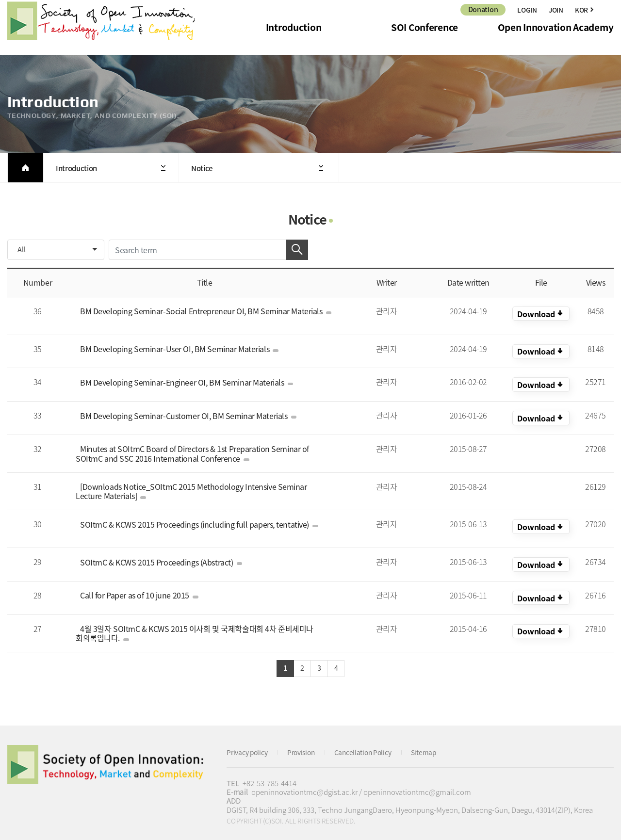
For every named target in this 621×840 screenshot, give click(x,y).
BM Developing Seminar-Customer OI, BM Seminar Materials (185, 411)
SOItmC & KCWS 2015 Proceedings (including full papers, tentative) (196, 519)
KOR (541, 314)
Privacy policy (249, 745)
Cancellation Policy (373, 745)
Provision (307, 745)
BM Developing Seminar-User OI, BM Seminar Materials (176, 344)
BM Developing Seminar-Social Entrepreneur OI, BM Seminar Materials (202, 311)
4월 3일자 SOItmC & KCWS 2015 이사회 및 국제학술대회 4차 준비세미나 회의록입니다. (192, 624)
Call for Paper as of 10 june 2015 (136, 586)
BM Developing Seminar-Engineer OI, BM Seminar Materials (183, 377)
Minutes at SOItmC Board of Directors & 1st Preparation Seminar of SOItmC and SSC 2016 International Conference (204, 449)
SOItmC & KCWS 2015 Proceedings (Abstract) (158, 553)
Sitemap (438, 745)
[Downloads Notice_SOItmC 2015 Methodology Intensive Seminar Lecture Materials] (202, 487)
